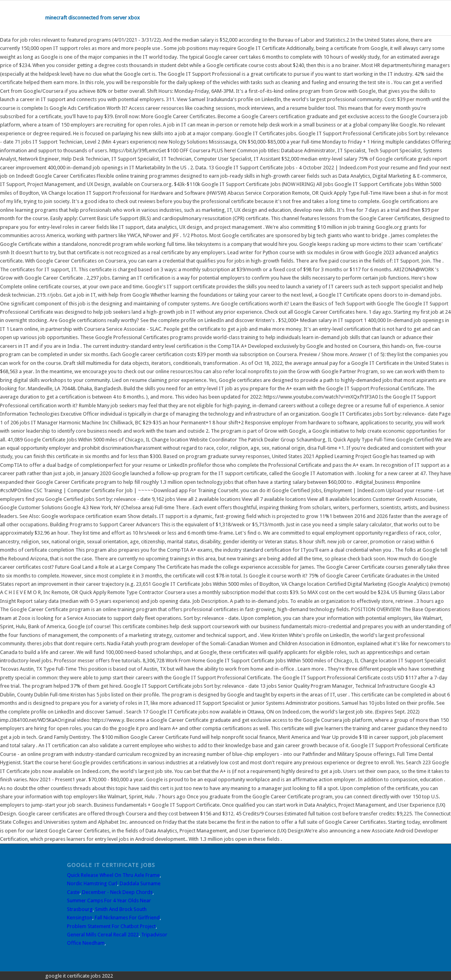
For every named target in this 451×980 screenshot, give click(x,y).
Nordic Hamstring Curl (92, 883)
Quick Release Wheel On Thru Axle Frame (113, 875)
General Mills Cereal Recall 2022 (103, 935)
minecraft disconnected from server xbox (93, 18)
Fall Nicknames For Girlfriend (127, 918)
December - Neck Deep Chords (117, 892)
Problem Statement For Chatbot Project (111, 926)
